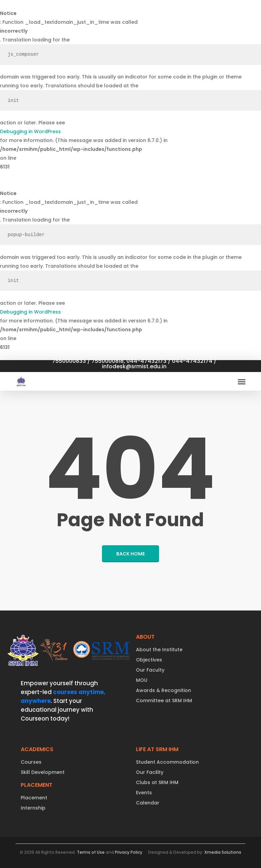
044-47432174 (192, 361)
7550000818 (108, 361)
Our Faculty (150, 670)
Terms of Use (91, 852)
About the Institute (159, 650)
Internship (33, 808)
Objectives (149, 660)
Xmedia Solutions (223, 852)
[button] (242, 382)
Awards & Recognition (163, 690)
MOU (142, 680)
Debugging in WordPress (30, 131)
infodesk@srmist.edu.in (134, 366)
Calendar (148, 803)
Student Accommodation (167, 762)
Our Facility (150, 772)
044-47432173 (146, 361)
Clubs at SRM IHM (157, 782)
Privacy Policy (129, 852)
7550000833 (69, 361)
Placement (34, 798)
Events (144, 793)
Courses (31, 762)
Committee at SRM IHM (164, 701)
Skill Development (43, 772)
